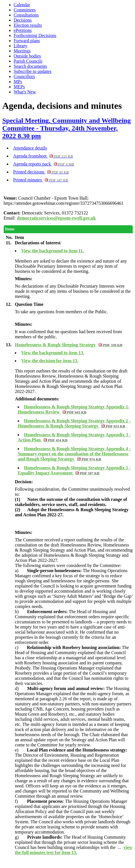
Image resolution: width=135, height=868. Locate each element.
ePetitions (23, 30)
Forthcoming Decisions (35, 35)
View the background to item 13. (53, 353)
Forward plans (27, 41)
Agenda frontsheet (43, 156)
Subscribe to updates (32, 71)
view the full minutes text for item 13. (73, 850)
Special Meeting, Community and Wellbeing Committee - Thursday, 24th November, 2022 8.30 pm (67, 128)
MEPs (19, 87)
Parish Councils (28, 61)
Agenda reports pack (44, 164)
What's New (25, 92)
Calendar (22, 5)
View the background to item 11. (52, 251)
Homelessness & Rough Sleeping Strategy (69, 345)
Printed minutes (41, 180)
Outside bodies (27, 56)
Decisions (23, 20)
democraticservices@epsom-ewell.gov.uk (56, 218)
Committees (25, 10)
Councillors (24, 76)
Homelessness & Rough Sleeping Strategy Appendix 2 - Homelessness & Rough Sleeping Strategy (74, 423)
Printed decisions (41, 172)
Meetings (22, 51)
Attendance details (30, 148)
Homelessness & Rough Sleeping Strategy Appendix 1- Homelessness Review (74, 409)
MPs (18, 82)
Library (21, 46)
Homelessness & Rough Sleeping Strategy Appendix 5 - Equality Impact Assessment (74, 470)
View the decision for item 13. (50, 361)
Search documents (30, 66)
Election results (28, 25)
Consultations (26, 15)
